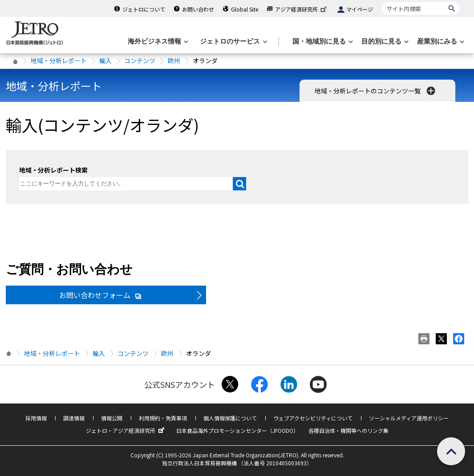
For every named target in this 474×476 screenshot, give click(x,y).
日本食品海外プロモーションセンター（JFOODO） (237, 430)
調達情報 (74, 418)
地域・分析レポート (59, 61)
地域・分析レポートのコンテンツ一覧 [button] (376, 91)
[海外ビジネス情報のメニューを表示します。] (157, 42)
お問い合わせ (198, 9)
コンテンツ (140, 61)
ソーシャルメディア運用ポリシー (409, 418)
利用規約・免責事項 (163, 418)
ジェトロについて (144, 9)
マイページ (360, 9)
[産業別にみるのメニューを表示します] (440, 42)
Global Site (245, 9)
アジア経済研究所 (302, 9)
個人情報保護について (230, 418)
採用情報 (36, 418)
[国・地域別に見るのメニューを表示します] (322, 42)
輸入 (105, 61)
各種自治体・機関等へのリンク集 (348, 430)
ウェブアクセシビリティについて (313, 418)
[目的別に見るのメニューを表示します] (384, 42)
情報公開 (112, 418)
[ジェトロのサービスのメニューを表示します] (233, 42)
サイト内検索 (382, 2)
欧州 (174, 61)
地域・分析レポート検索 (53, 170)
